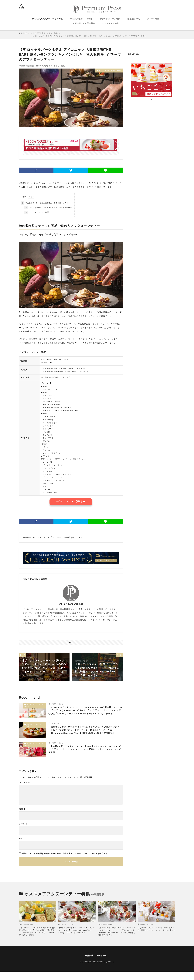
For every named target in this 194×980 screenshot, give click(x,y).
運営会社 (88, 964)
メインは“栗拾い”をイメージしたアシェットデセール (48, 208)
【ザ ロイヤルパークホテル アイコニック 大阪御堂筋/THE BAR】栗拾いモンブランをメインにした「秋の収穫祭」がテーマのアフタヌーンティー (90, 36)
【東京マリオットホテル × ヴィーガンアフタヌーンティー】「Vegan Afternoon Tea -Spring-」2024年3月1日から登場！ (77, 938)
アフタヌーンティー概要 (36, 212)
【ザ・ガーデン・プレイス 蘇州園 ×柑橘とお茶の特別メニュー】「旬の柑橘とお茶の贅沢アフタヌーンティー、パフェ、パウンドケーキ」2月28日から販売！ (38, 940)
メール (23, 832)
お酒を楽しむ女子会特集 (84, 23)
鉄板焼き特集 (134, 19)
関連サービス (103, 964)
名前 (22, 817)
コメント (24, 791)
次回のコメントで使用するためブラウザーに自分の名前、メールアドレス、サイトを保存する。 (65, 862)
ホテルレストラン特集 (110, 19)
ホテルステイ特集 (111, 23)
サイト (22, 847)
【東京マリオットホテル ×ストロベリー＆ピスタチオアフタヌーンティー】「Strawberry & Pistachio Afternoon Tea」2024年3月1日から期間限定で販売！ (117, 940)
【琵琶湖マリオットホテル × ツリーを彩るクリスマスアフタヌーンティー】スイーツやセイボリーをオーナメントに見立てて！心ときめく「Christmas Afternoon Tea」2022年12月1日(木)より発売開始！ (85, 737)
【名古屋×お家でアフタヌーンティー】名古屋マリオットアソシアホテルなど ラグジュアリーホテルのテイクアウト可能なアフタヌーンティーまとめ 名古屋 (85, 758)
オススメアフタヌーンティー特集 (47, 19)
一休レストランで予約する (71, 501)
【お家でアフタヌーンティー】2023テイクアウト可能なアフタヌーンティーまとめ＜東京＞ (156, 937)
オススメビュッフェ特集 (81, 19)
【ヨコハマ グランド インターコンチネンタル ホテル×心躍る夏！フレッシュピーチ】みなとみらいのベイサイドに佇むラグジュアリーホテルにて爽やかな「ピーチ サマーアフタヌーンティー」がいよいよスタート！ (85, 713)
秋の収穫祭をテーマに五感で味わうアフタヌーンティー (46, 203)
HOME (24, 33)
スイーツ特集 (153, 19)
